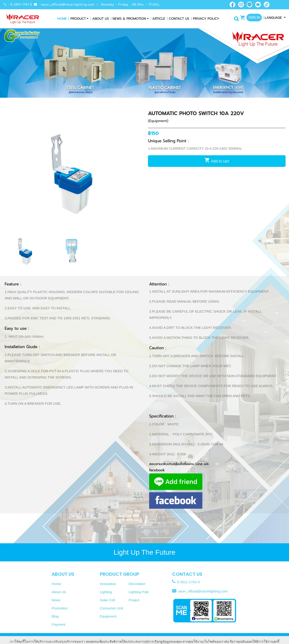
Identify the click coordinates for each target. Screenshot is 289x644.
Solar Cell (107, 600)
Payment (58, 624)
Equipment (108, 616)
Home (63, 19)
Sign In (254, 18)
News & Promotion (128, 19)
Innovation (108, 584)
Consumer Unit (112, 608)
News (56, 600)
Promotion (59, 608)
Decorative (137, 584)
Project (134, 600)
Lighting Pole (139, 592)
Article (158, 19)
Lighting (106, 592)
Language (273, 18)
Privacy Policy (205, 19)
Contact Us (178, 19)
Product (78, 19)
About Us (100, 19)
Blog (55, 616)
